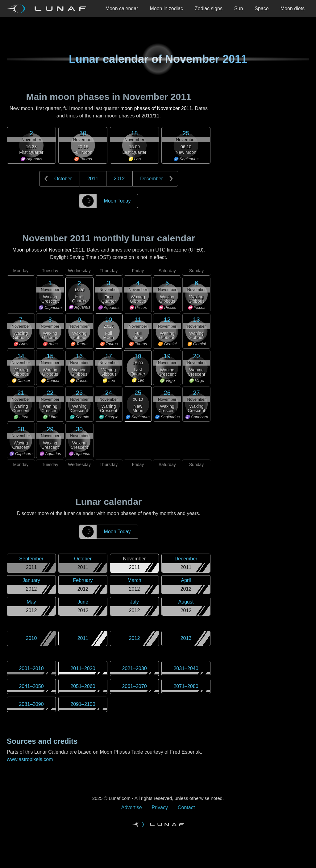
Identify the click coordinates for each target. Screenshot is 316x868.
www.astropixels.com (30, 759)
